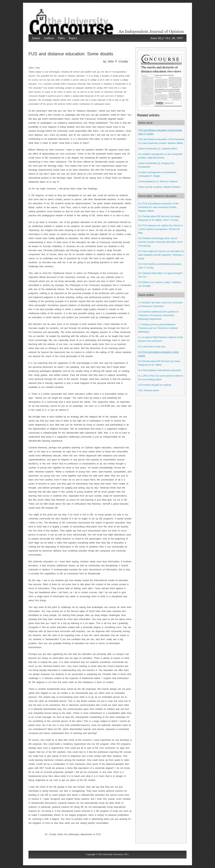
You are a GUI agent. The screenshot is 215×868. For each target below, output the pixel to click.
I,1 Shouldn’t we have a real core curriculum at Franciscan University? (161, 304)
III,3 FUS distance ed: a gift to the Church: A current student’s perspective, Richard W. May (161, 229)
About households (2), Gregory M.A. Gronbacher (157, 165)
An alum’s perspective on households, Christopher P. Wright (158, 174)
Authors (49, 38)
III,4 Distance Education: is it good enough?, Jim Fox (161, 275)
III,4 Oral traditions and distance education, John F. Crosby (160, 266)
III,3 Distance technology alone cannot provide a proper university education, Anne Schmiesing (160, 242)
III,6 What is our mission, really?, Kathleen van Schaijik (160, 284)
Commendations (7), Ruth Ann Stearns (158, 182)
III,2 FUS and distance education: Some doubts (159, 354)
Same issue (145, 123)
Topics (73, 38)
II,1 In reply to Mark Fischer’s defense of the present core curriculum (161, 339)
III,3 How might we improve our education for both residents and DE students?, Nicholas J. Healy (161, 255)
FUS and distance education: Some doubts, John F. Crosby (160, 132)
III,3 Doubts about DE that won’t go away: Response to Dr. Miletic (159, 363)
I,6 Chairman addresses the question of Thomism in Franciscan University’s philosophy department (158, 315)
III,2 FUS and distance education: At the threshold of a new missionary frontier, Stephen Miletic (158, 207)
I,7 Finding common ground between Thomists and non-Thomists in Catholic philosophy (158, 328)
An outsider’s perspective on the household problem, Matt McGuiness (160, 156)
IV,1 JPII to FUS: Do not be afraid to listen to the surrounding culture (161, 378)
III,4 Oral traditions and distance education (160, 370)
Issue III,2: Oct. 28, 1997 (167, 38)
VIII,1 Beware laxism (149, 390)
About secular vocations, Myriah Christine (159, 187)
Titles (61, 38)
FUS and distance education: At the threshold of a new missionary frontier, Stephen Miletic (161, 141)
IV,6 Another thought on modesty (155, 385)
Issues (36, 38)
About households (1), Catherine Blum (158, 149)
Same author (146, 295)
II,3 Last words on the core (152, 347)
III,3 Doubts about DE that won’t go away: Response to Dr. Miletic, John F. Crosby (159, 218)
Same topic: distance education (157, 196)
